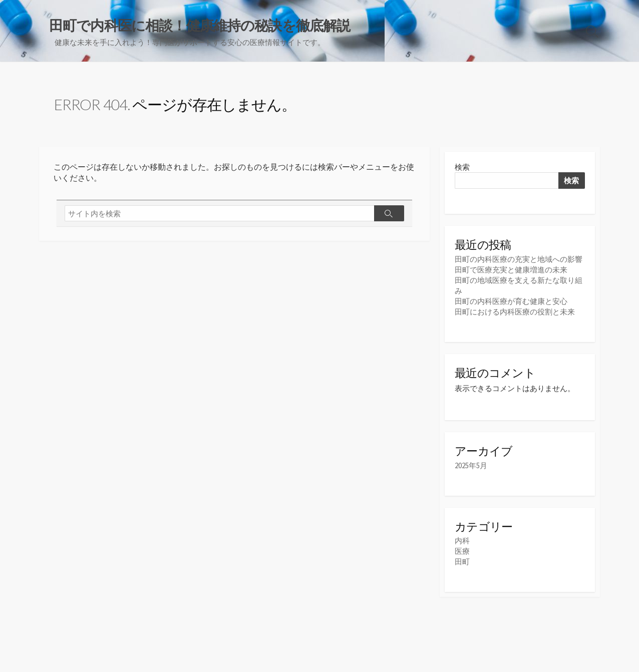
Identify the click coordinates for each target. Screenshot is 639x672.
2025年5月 (471, 465)
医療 (462, 551)
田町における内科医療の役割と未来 (515, 312)
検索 (462, 167)
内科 (462, 541)
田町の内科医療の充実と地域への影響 (519, 259)
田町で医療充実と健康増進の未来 (511, 270)
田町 (462, 562)
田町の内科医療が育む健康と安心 (511, 301)
